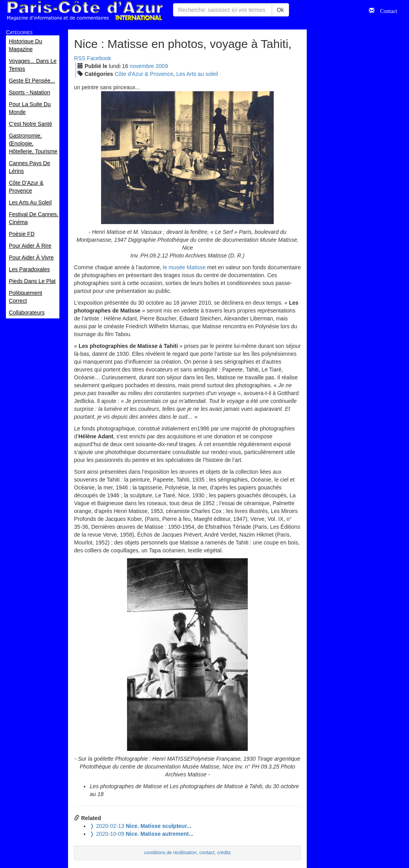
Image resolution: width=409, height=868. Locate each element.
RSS (80, 58)
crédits (224, 853)
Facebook (99, 58)
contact (207, 853)
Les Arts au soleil (197, 74)
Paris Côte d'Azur (85, 11)
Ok (280, 10)
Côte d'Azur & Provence (144, 74)
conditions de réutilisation (171, 853)
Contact (386, 10)
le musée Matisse (184, 267)
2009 (162, 66)
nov (142, 66)
